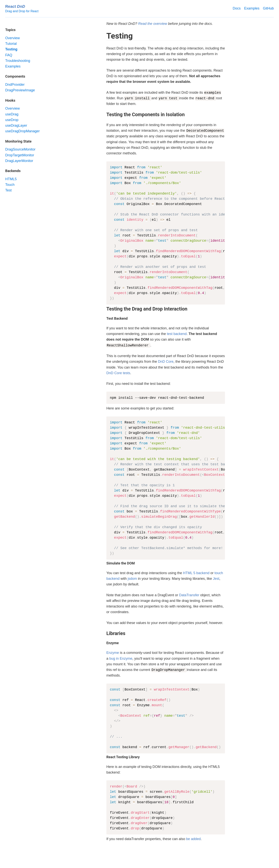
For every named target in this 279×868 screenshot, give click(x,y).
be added (193, 839)
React (15, 6)
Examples (252, 8)
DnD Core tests (118, 373)
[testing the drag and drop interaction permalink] (104, 309)
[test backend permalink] (104, 318)
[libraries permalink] (104, 633)
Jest (216, 579)
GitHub (268, 8)
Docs (237, 8)
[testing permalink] (104, 36)
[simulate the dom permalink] (104, 563)
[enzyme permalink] (104, 643)
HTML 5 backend (196, 573)
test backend (177, 334)
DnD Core (166, 362)
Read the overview (153, 24)
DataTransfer (189, 595)
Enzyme (113, 653)
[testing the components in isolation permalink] (104, 115)
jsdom (132, 579)
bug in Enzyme (121, 659)
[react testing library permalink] (104, 757)
